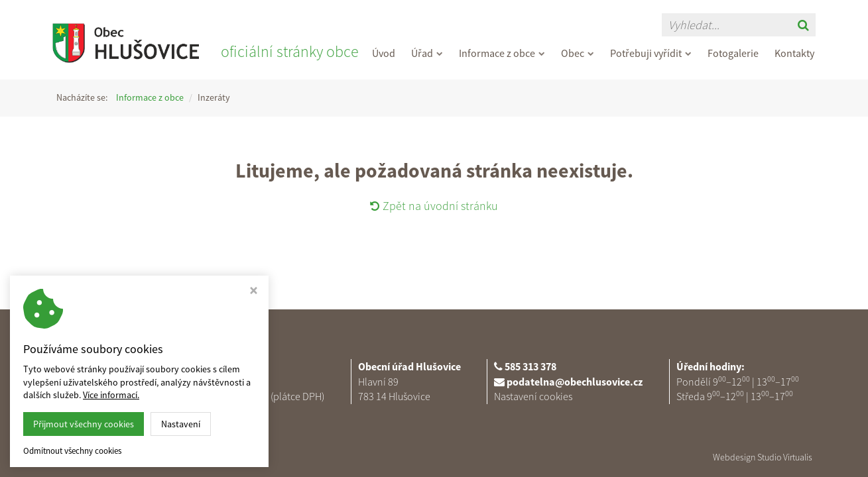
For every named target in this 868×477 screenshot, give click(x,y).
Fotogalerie (733, 53)
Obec (578, 53)
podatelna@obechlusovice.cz (575, 382)
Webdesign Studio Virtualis (763, 457)
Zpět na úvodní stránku (434, 206)
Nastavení (181, 424)
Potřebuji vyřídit (651, 53)
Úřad (427, 53)
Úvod (384, 53)
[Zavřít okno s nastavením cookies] (254, 292)
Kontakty (794, 53)
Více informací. (111, 395)
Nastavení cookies (533, 396)
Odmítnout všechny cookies (72, 451)
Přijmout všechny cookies (84, 424)
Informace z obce (502, 53)
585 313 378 (530, 366)
